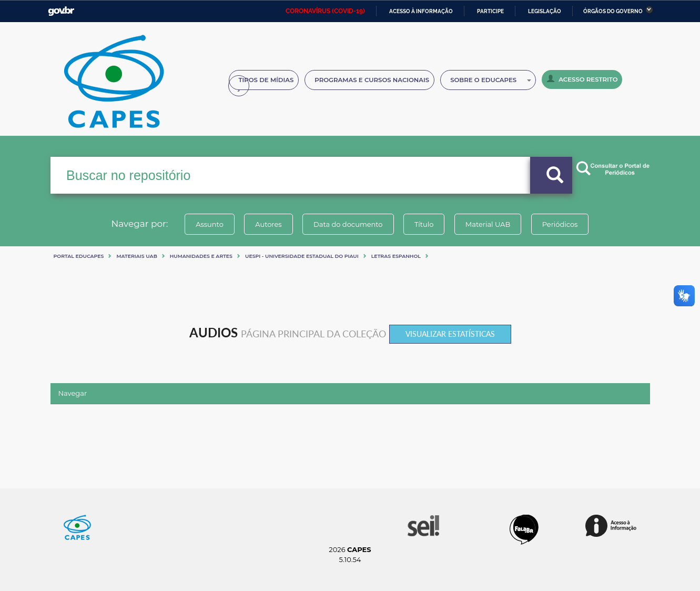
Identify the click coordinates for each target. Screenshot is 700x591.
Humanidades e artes (201, 256)
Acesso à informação (421, 11)
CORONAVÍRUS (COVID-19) (325, 11)
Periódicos (560, 224)
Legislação (545, 11)
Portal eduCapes (79, 256)
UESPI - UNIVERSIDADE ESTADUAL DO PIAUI (302, 256)
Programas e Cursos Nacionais (372, 80)
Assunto (210, 224)
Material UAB (488, 224)
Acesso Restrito (582, 79)
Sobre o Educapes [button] (491, 80)
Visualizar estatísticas (450, 334)
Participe (490, 11)
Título (424, 224)
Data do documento (348, 224)
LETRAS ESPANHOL (396, 256)
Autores (268, 224)
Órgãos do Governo (613, 11)
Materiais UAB (136, 256)
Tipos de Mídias (266, 80)
